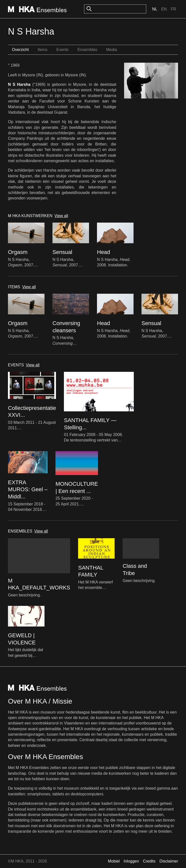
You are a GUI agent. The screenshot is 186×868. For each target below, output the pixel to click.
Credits (149, 861)
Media (112, 50)
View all (61, 216)
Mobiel (114, 861)
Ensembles (87, 50)
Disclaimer (169, 861)
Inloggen (131, 861)
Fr (173, 9)
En (164, 9)
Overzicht (20, 50)
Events (63, 50)
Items (43, 50)
